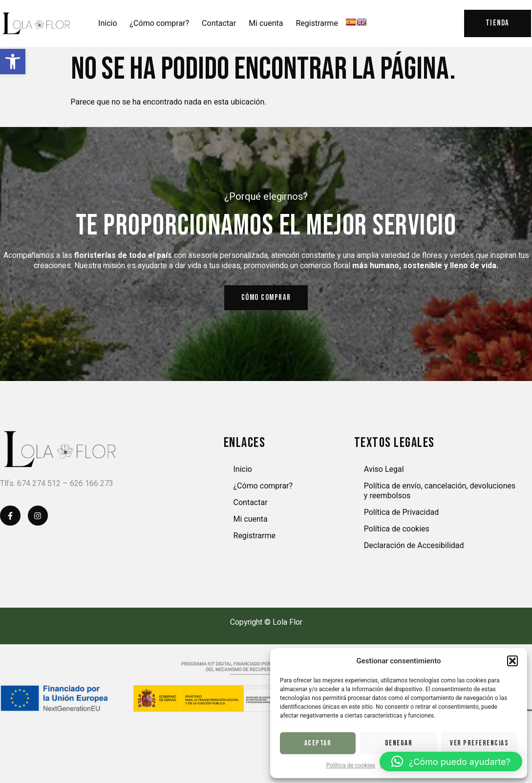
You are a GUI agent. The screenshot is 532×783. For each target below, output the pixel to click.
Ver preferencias (479, 743)
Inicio (107, 24)
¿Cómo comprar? (160, 24)
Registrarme (317, 24)
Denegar (399, 743)
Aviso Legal (384, 473)
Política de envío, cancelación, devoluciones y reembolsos (440, 495)
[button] (13, 62)
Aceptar (318, 743)
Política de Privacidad (401, 516)
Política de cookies (351, 765)
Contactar (219, 24)
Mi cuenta (266, 24)
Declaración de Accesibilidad (414, 549)
